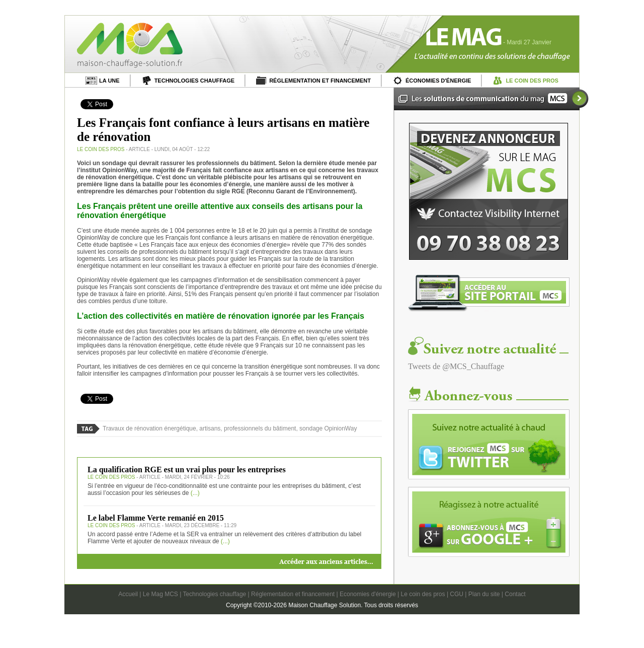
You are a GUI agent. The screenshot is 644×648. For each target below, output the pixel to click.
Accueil (128, 594)
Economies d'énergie (368, 594)
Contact (515, 594)
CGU (457, 594)
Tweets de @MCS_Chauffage (456, 366)
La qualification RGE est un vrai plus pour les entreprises (187, 470)
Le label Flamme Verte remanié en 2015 (156, 518)
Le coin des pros (423, 594)
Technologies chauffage (214, 594)
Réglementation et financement (293, 594)
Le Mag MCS (160, 594)
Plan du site (484, 594)
